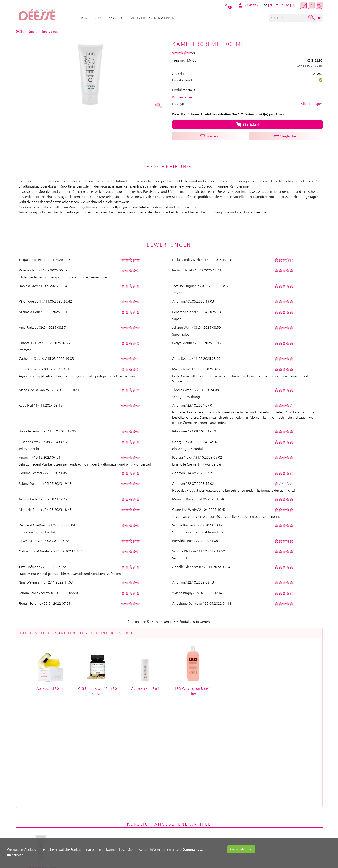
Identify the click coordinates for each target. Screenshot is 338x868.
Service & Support (136, 792)
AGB (173, 792)
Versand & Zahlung (138, 783)
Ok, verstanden (241, 849)
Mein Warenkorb (93, 801)
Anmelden (88, 783)
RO (287, 5)
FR (277, 5)
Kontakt (177, 829)
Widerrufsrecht (183, 820)
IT (282, 5)
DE (266, 5)
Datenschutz (181, 810)
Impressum (178, 801)
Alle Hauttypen (312, 104)
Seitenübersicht (183, 838)
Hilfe (126, 801)
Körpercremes (182, 97)
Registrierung (91, 792)
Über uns (177, 783)
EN (271, 5)
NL (293, 5)
